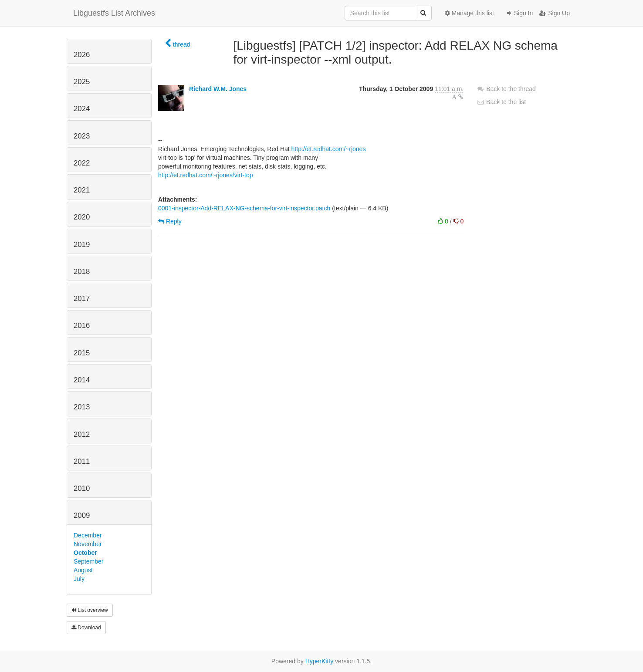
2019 (82, 245)
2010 (82, 488)
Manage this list (469, 13)
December (88, 535)
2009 (82, 515)
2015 (82, 353)
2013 (82, 407)
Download (86, 628)
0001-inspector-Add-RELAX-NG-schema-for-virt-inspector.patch (244, 208)
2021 (82, 190)
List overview (90, 610)
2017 (82, 299)
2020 (82, 217)
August (83, 570)
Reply (170, 221)
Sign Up (555, 13)
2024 (82, 109)
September (88, 561)
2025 (82, 82)
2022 (82, 163)
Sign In (520, 13)
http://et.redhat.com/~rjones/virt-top (206, 175)
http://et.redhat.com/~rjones (329, 149)
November (88, 544)
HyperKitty (320, 661)
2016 (82, 326)
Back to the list (501, 102)
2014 (82, 380)
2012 (82, 434)
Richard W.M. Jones (218, 89)
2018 (82, 272)
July (79, 579)
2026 (82, 55)
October (85, 553)
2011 (82, 461)
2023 (82, 136)
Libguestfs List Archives (114, 13)
